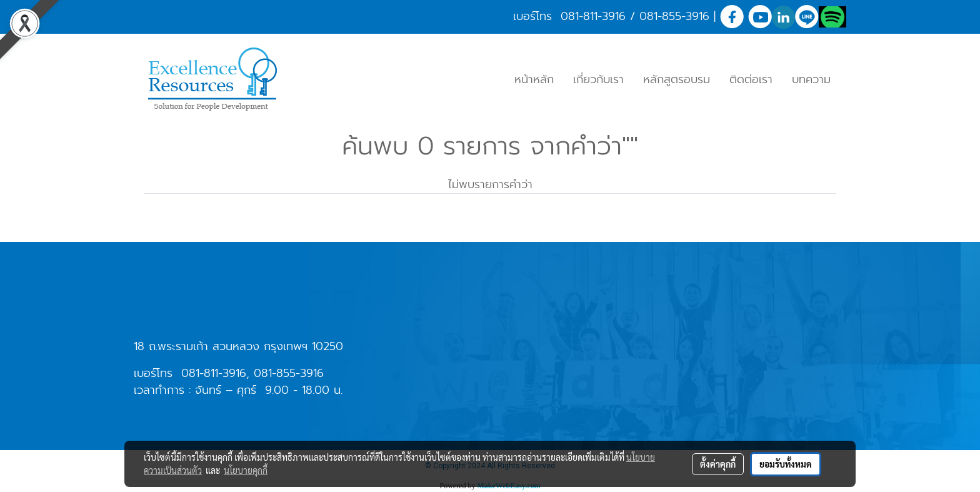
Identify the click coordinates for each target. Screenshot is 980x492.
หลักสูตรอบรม (677, 79)
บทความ (811, 79)
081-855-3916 (674, 16)
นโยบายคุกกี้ (246, 470)
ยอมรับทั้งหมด (786, 464)
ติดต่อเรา (751, 79)
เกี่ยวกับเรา (598, 79)
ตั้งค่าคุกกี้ (718, 464)
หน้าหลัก (534, 79)
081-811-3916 (593, 16)
